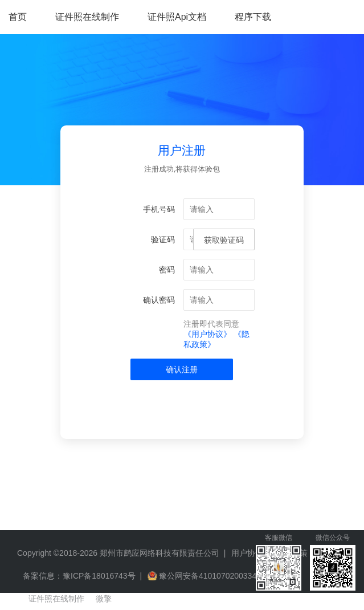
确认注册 (182, 369)
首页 (18, 17)
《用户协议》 (207, 334)
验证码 (163, 239)
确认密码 (159, 300)
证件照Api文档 (177, 17)
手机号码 (159, 209)
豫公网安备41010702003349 (210, 576)
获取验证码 (224, 240)
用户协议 (247, 553)
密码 (167, 270)
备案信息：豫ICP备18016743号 (79, 576)
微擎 (104, 599)
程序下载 (253, 17)
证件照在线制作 (87, 17)
